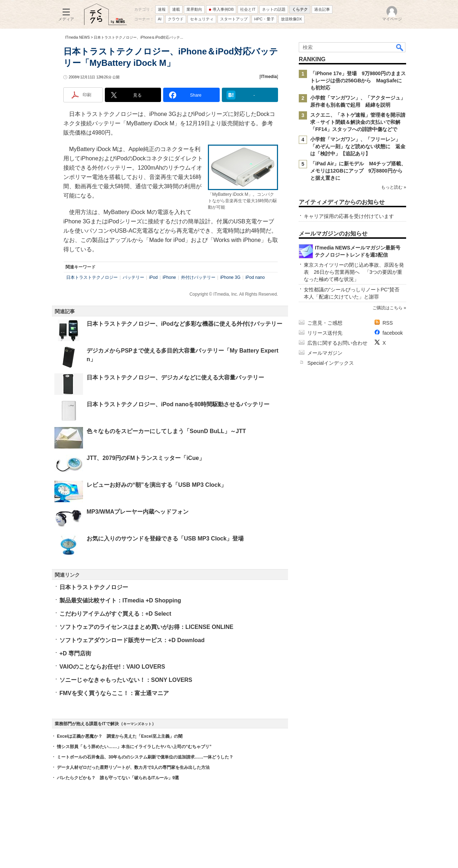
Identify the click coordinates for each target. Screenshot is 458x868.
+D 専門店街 (75, 653)
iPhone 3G (230, 277)
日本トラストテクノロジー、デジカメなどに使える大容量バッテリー (175, 377)
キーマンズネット (137, 724)
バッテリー (133, 277)
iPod (154, 277)
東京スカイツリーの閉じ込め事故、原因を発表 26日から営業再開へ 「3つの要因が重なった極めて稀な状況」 (354, 272)
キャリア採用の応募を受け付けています (349, 216)
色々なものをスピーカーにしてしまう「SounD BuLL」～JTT (166, 431)
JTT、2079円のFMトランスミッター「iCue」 (146, 458)
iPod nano (255, 277)
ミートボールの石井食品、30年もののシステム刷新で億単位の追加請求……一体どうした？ (145, 757)
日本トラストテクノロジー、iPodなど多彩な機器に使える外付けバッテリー (184, 324)
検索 (400, 47)
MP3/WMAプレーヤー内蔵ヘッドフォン (138, 512)
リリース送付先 (325, 333)
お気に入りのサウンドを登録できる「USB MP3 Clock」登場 (165, 539)
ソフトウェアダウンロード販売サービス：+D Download (132, 640)
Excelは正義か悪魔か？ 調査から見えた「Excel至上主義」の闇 (120, 736)
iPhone (169, 277)
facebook (393, 333)
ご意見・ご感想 (325, 323)
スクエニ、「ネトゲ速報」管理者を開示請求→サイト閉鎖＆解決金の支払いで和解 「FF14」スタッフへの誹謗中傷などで (358, 122)
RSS (388, 323)
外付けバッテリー (198, 277)
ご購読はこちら (388, 308)
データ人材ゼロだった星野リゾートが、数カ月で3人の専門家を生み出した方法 (133, 767)
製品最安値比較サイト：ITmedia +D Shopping (120, 600)
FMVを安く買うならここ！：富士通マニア (114, 693)
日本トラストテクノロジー (92, 277)
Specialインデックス (331, 363)
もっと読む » (394, 187)
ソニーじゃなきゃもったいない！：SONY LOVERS (126, 680)
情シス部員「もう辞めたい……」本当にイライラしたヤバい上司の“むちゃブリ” (134, 747)
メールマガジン (325, 353)
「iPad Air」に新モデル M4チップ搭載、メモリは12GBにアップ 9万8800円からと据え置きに (358, 171)
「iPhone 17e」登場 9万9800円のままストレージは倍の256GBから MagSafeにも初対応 (358, 81)
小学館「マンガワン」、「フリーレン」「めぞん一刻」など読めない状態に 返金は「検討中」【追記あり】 (358, 146)
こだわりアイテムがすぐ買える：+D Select (115, 614)
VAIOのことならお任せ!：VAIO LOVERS (112, 667)
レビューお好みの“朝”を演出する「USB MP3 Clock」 (157, 485)
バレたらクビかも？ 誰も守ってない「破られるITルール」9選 (118, 778)
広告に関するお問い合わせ (337, 343)
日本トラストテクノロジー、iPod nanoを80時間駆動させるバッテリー (178, 404)
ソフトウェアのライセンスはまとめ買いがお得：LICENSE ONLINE (146, 627)
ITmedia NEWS (77, 37)
